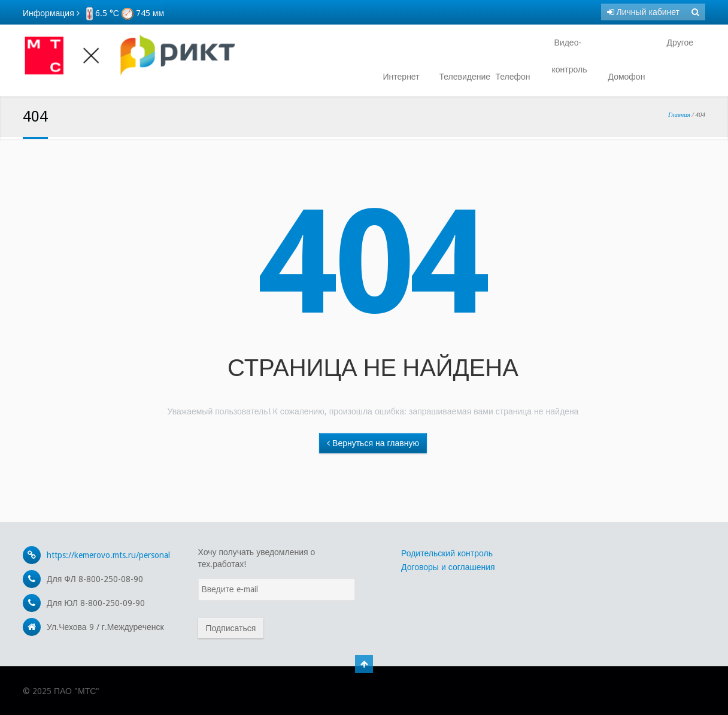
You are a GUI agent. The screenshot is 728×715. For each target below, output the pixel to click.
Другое (679, 43)
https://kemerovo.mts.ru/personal (108, 555)
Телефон (513, 77)
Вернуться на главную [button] (373, 443)
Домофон (627, 77)
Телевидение (460, 77)
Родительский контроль (447, 553)
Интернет (401, 77)
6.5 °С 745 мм (125, 13)
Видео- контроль (570, 56)
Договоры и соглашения (448, 567)
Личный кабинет (643, 12)
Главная (679, 114)
